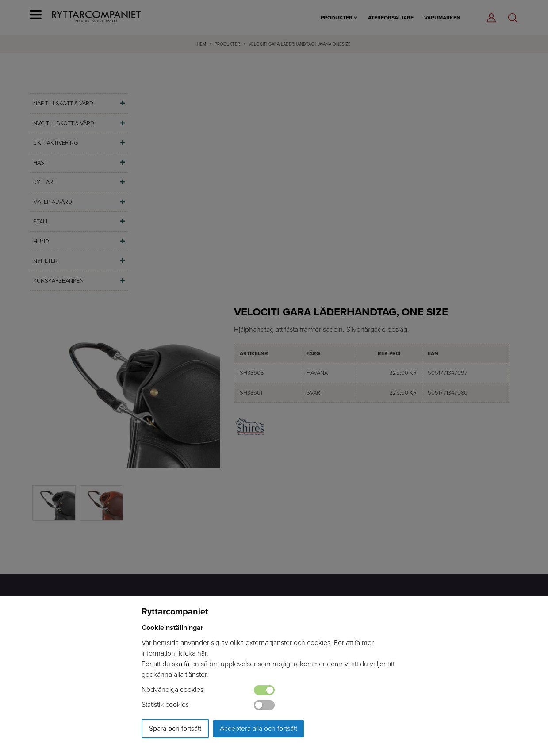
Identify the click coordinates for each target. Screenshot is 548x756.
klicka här (193, 653)
